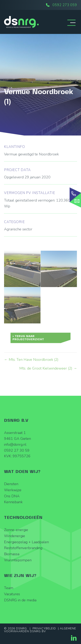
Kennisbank (13, 502)
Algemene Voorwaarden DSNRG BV (40, 630)
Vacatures (12, 594)
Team (9, 588)
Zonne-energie (16, 530)
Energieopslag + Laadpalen (26, 542)
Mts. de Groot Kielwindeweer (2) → (48, 368)
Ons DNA (12, 496)
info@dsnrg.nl (15, 445)
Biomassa (12, 554)
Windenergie (15, 536)
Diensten (11, 484)
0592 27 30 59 (17, 450)
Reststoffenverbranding (23, 548)
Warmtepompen (18, 560)
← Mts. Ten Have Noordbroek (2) (31, 360)
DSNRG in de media (20, 600)
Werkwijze (13, 490)
